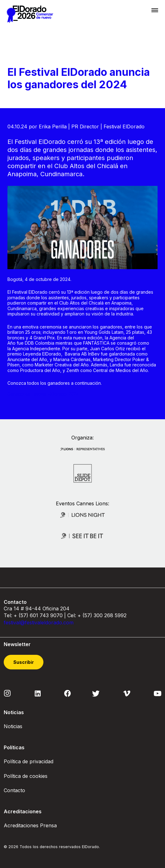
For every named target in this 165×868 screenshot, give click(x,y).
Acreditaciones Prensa (30, 825)
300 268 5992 (110, 615)
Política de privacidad (29, 761)
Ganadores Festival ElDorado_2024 (43, 394)
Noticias (13, 726)
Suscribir (24, 662)
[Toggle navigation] (155, 10)
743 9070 (51, 615)
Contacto (14, 790)
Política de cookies (26, 776)
